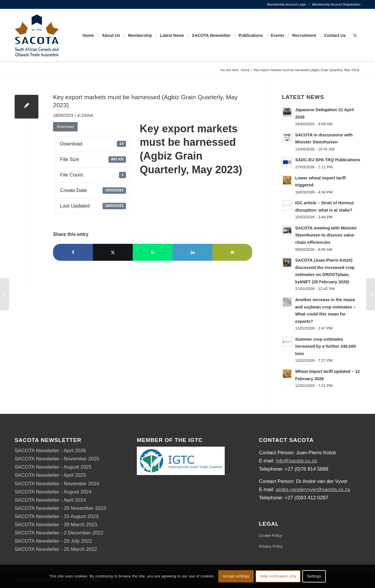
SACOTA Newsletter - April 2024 (50, 500)
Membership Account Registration (336, 4)
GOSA (88, 115)
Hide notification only (278, 576)
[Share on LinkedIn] (192, 252)
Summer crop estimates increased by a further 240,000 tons (325, 346)
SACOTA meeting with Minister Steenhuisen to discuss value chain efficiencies (326, 235)
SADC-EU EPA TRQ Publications (328, 160)
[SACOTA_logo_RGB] (37, 35)
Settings (314, 576)
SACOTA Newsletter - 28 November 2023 (60, 508)
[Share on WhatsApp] (153, 252)
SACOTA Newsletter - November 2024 (57, 484)
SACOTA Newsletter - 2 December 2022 (59, 533)
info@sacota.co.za (296, 461)
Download (65, 127)
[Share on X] (113, 252)
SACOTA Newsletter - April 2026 (50, 451)
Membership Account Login (287, 4)
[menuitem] (287, 4)
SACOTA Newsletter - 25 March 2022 (56, 549)
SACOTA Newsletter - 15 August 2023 (57, 516)
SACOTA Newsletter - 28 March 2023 (56, 525)
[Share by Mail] (232, 252)
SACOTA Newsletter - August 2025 (53, 467)
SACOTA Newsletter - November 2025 (57, 459)
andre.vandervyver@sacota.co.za (313, 490)
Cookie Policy (271, 535)
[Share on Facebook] (73, 252)
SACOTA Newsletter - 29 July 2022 (53, 541)
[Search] (355, 35)
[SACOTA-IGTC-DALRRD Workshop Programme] (370, 294)
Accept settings (236, 576)
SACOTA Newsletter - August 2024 (53, 492)
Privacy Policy (271, 546)
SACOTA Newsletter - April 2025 (50, 475)
